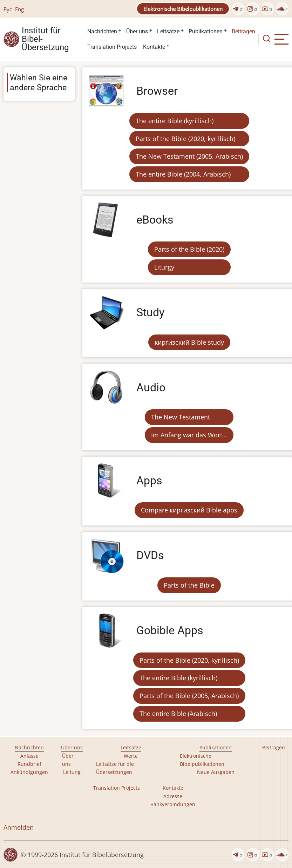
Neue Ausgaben (216, 772)
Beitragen (243, 31)
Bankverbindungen (173, 804)
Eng (19, 9)
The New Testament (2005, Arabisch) (189, 156)
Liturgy (164, 267)
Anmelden (19, 827)
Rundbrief (29, 764)
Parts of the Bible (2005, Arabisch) (189, 696)
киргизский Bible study (189, 342)
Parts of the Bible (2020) (189, 249)
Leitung (72, 772)
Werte (131, 756)
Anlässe (29, 756)
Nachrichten (102, 31)
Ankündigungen (29, 772)
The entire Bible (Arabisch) (178, 714)
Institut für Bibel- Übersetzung (45, 39)
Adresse (173, 796)
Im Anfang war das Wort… (189, 435)
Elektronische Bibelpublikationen (183, 9)
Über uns (137, 31)
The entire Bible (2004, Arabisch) (183, 174)
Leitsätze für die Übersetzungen (115, 768)
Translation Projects (112, 47)
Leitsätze (168, 31)
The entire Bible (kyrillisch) (175, 121)
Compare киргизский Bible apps (189, 510)
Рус (8, 9)
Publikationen (206, 31)
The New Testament (181, 417)
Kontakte (154, 47)
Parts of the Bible (189, 585)
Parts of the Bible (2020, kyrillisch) (185, 139)
